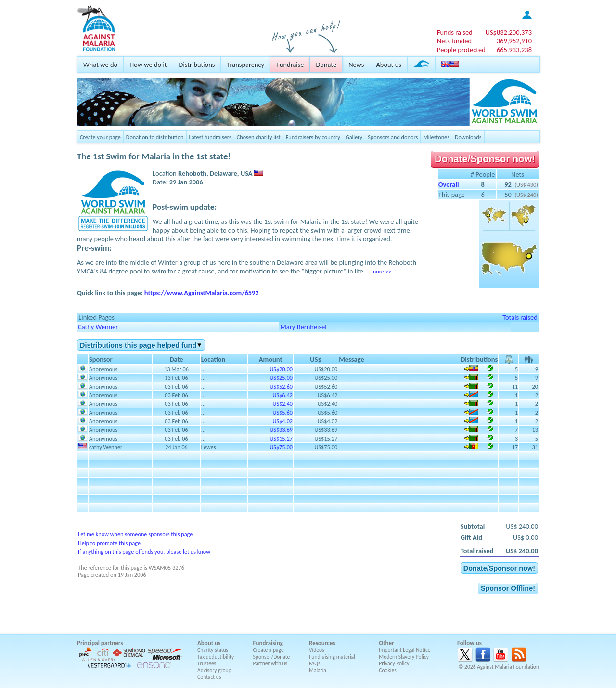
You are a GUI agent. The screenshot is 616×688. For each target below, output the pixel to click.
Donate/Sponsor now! (485, 159)
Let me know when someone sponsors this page (135, 534)
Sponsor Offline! (508, 588)
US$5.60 (283, 412)
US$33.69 (281, 430)
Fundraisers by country (313, 137)
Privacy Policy (394, 663)
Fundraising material (332, 657)
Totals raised (520, 317)
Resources (322, 643)
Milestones (436, 137)
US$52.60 (281, 386)
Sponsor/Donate (272, 657)
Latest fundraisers (210, 137)
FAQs (315, 663)
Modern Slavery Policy (404, 657)
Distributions (197, 65)
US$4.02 (283, 421)
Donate (326, 65)
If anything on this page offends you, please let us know (144, 552)
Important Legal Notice (404, 650)
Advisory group (214, 670)
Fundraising (268, 643)
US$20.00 (281, 369)
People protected (461, 50)
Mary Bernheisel (303, 327)
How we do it (148, 65)
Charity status (213, 650)
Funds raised (455, 32)
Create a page (269, 650)
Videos (317, 650)
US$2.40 (283, 404)
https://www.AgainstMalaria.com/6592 (202, 293)
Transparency (245, 65)
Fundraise (290, 65)
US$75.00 (281, 447)
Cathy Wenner (98, 327)
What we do (100, 65)
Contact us (209, 677)
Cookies (388, 670)
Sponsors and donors (393, 137)
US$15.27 (281, 438)
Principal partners (100, 643)
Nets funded (454, 41)
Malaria (318, 670)
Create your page (100, 137)
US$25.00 (281, 378)
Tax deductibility (216, 657)
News (356, 65)
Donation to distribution (155, 137)
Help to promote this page (109, 543)
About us (388, 65)
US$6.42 (283, 395)
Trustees (207, 663)
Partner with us (270, 663)
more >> (381, 271)
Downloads (468, 137)
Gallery (354, 137)
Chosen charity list (259, 137)
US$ (509, 32)
